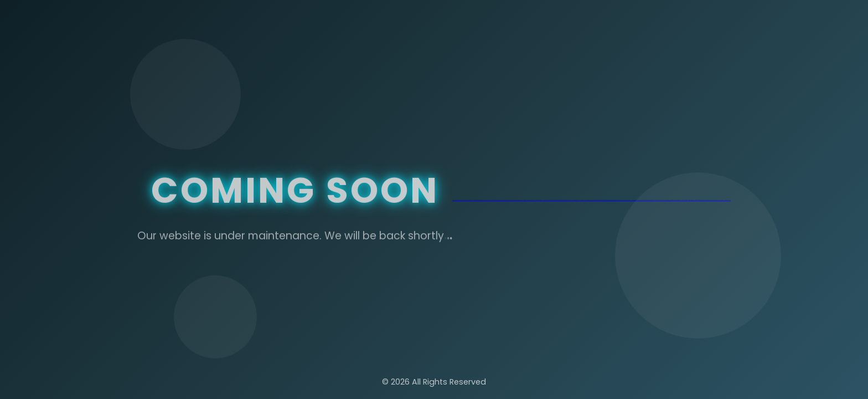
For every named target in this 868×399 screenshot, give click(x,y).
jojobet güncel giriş (456, 200)
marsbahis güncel (511, 200)
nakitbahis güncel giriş (482, 200)
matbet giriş (559, 200)
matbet (565, 200)
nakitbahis (476, 200)
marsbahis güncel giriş (503, 200)
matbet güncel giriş (572, 200)
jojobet (473, 200)
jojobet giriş (469, 200)
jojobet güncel (463, 200)
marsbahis (552, 200)
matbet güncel (578, 200)
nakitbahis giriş (493, 200)
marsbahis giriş (547, 200)
